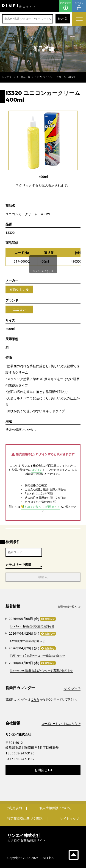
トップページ (9, 77)
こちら (35, 699)
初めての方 (66, 6)
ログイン (79, 6)
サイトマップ (69, 818)
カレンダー (72, 688)
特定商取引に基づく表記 (25, 818)
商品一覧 (25, 77)
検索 (63, 19)
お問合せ (43, 770)
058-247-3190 (24, 753)
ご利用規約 (14, 808)
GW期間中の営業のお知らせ (28, 641)
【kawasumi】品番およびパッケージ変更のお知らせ (41, 670)
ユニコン (19, 309)
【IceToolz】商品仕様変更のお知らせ (32, 626)
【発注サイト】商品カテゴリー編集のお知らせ (38, 656)
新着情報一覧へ (69, 607)
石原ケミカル (19, 289)
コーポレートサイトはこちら (61, 723)
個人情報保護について (55, 808)
